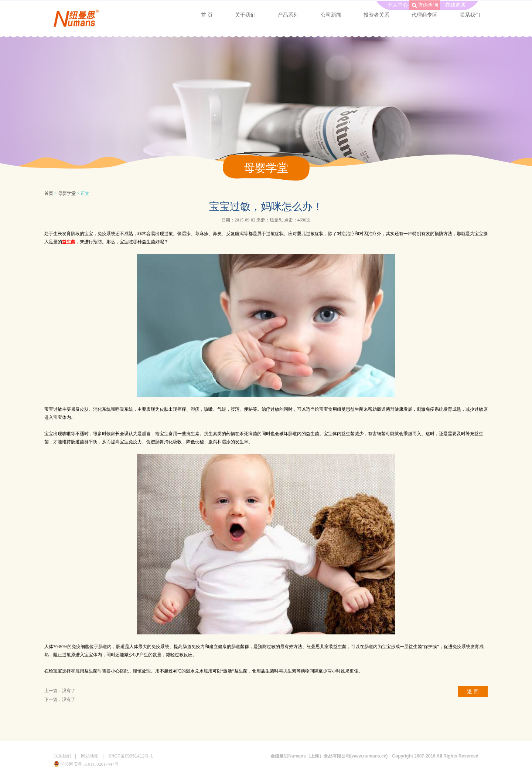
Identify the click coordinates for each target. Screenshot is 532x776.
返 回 (473, 692)
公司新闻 (331, 15)
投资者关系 (376, 15)
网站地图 (90, 756)
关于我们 (245, 15)
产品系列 (288, 15)
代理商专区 (424, 15)
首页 (49, 193)
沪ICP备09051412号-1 (131, 756)
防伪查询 (428, 5)
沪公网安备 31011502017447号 (86, 764)
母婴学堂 (67, 193)
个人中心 (398, 5)
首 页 (207, 15)
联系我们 (470, 15)
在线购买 (456, 5)
